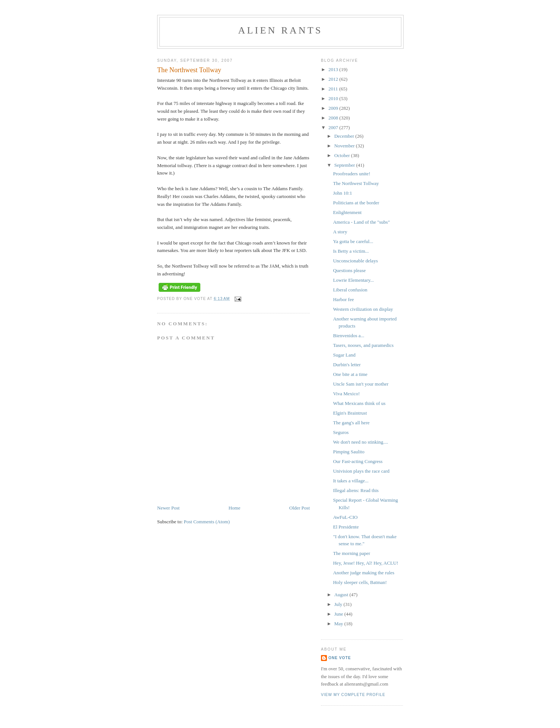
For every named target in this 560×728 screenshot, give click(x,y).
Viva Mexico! (346, 394)
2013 (334, 69)
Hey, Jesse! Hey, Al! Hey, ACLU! (365, 563)
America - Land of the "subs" (361, 222)
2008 (334, 118)
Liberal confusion (350, 290)
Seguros (341, 432)
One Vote (340, 658)
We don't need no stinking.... (360, 442)
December (345, 136)
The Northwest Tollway (356, 183)
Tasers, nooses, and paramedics (363, 345)
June (339, 614)
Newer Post (168, 508)
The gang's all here (351, 423)
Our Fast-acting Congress (358, 461)
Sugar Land (344, 355)
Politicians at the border (356, 203)
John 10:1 (342, 193)
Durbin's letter (347, 365)
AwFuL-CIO (345, 517)
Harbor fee (343, 299)
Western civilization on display (363, 309)
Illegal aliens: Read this (356, 490)
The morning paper (351, 553)
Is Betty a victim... (351, 251)
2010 (334, 98)
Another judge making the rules (364, 573)
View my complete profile (353, 695)
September (345, 165)
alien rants (281, 30)
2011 (334, 89)
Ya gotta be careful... (353, 241)
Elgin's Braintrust (350, 413)
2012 (334, 79)
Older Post (300, 508)
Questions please (349, 270)
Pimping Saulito (349, 452)
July (339, 604)
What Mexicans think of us (359, 403)
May (339, 624)
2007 (334, 127)
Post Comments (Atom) (207, 522)
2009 (334, 108)
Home (235, 508)
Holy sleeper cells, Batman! (360, 582)
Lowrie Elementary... (353, 280)
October (343, 155)
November (345, 146)
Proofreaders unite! (351, 174)
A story (340, 232)
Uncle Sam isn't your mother (361, 384)
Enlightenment (347, 212)
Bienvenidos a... (349, 336)
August (342, 595)
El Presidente (346, 527)
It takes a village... (351, 481)
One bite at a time (350, 374)
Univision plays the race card (361, 471)
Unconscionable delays (355, 261)
